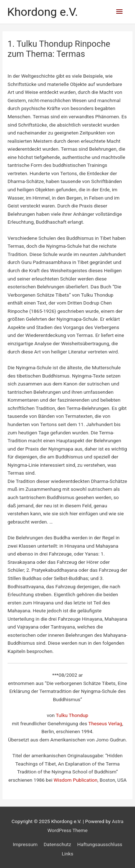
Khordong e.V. (43, 12)
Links (67, 854)
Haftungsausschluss (100, 844)
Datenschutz (57, 844)
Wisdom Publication (76, 780)
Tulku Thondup (72, 715)
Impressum (25, 844)
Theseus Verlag (105, 723)
